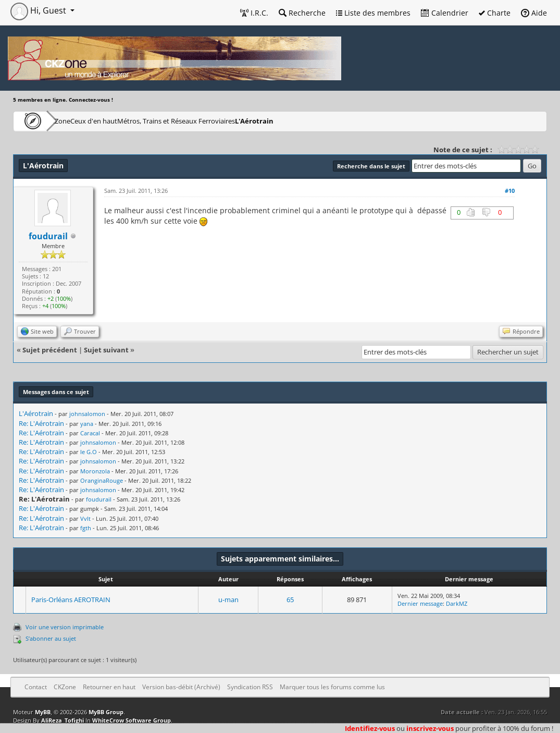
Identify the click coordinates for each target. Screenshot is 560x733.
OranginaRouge (102, 480)
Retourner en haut (109, 687)
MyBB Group (106, 712)
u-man (228, 600)
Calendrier (445, 13)
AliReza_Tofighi (63, 720)
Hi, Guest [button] (39, 10)
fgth (86, 528)
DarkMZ (457, 603)
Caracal (90, 433)
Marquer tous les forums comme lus (332, 687)
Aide (534, 13)
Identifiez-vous (370, 728)
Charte (495, 13)
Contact (36, 687)
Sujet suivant (106, 350)
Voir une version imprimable (65, 627)
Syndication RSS (250, 687)
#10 (510, 191)
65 (290, 600)
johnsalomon (87, 414)
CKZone (73, 121)
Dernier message (420, 603)
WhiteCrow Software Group (132, 720)
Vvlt (85, 518)
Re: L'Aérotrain (41, 423)
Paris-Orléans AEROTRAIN (71, 600)
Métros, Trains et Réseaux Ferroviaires (225, 121)
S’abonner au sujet (51, 638)
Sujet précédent (50, 350)
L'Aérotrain (318, 121)
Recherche (302, 13)
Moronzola (95, 471)
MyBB (43, 712)
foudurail (48, 236)
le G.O (89, 452)
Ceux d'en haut (127, 121)
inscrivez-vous (430, 728)
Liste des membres (373, 13)
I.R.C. (254, 13)
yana (87, 424)
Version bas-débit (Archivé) (181, 687)
